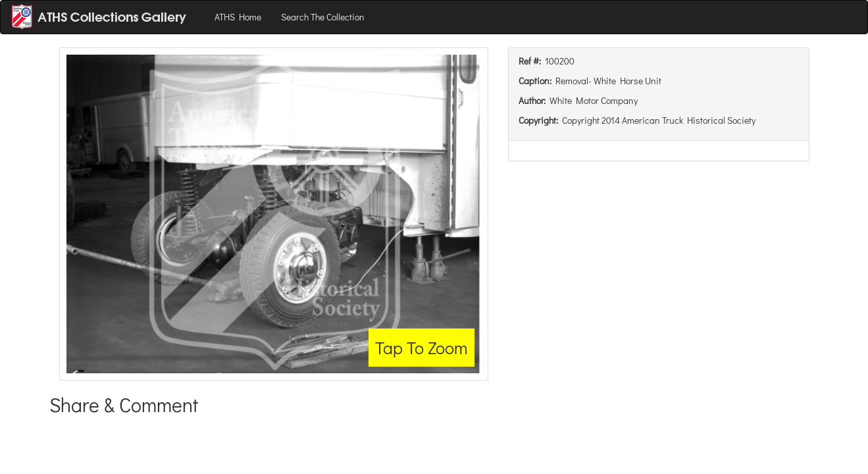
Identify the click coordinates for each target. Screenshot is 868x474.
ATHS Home (238, 17)
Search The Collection (323, 17)
